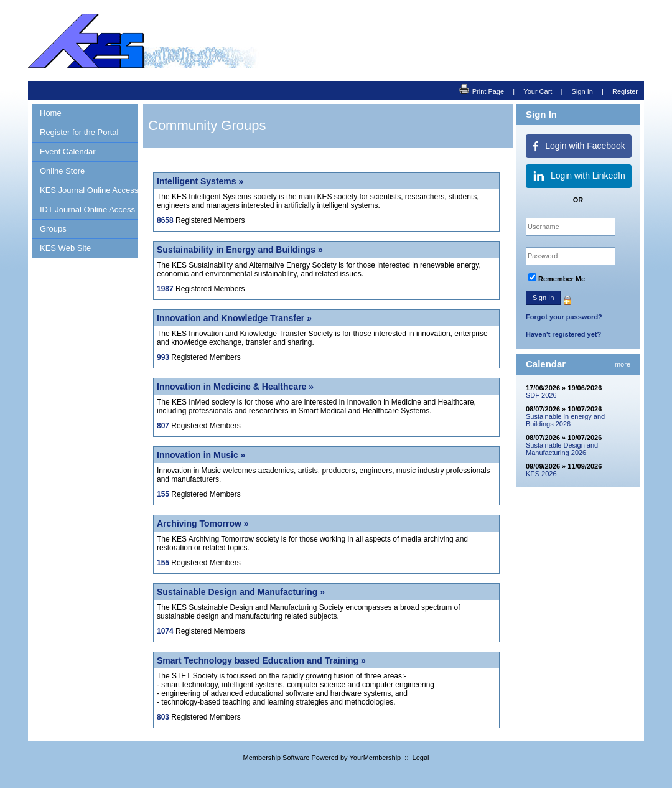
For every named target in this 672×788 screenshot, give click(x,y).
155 (163, 494)
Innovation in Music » (201, 455)
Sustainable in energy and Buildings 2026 (565, 420)
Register (625, 91)
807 (163, 426)
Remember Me (562, 279)
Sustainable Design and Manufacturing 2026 (562, 449)
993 (163, 357)
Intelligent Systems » (200, 181)
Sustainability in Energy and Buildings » (240, 250)
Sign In (582, 91)
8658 (165, 220)
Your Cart (538, 91)
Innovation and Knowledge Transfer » (234, 318)
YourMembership (375, 758)
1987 (165, 289)
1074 (165, 631)
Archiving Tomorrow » (203, 523)
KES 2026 (541, 474)
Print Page (482, 90)
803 (163, 717)
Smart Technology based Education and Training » (261, 660)
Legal (421, 758)
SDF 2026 (541, 395)
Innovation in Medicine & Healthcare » (235, 387)
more (623, 364)
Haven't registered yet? (563, 334)
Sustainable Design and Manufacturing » (241, 592)
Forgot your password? (564, 317)
